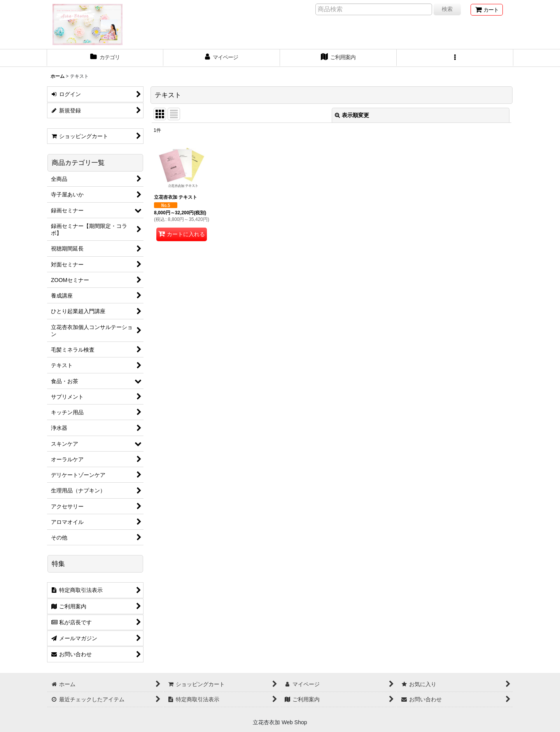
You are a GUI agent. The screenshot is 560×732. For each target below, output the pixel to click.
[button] (455, 58)
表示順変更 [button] (352, 115)
